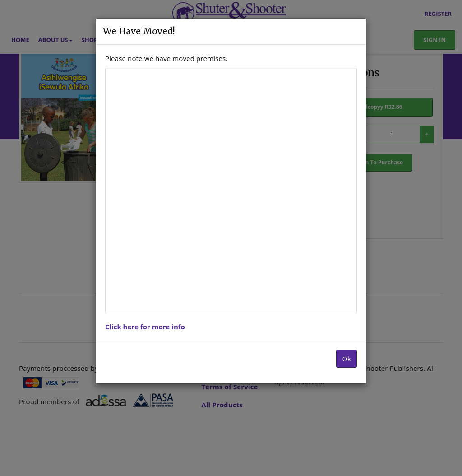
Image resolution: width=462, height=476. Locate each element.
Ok (346, 359)
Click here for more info (145, 327)
